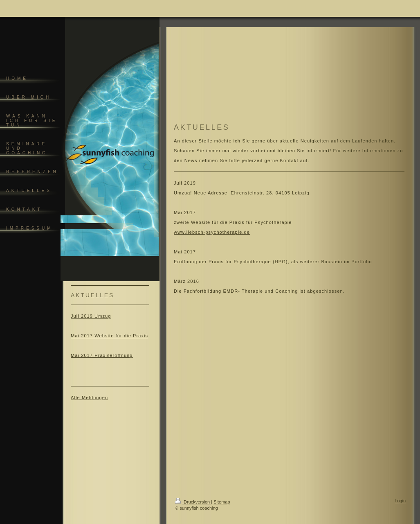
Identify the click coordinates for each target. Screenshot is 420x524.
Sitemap (222, 502)
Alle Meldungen (89, 398)
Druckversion (193, 502)
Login (400, 501)
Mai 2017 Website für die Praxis (109, 336)
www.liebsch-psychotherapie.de (212, 232)
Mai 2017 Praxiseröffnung (102, 355)
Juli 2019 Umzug (91, 316)
